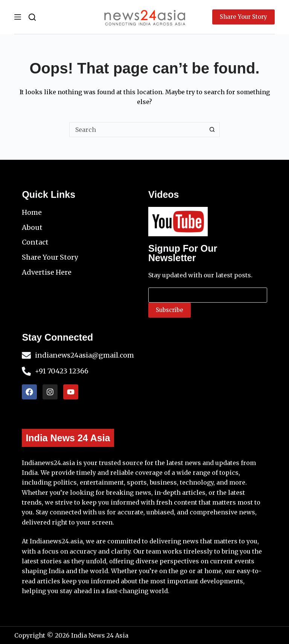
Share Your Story (243, 17)
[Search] (32, 17)
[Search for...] (137, 130)
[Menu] (18, 17)
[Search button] (212, 130)
